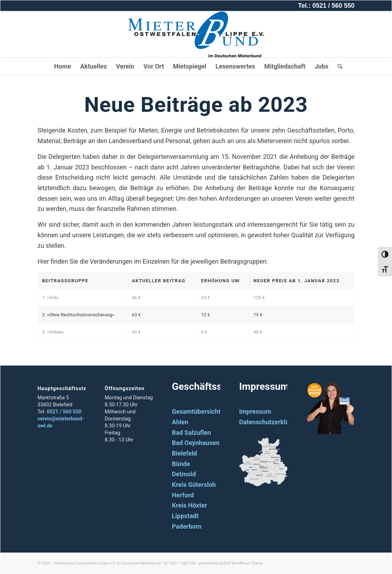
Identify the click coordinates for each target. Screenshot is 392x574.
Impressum (255, 411)
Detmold (184, 474)
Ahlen (180, 422)
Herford (183, 495)
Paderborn (187, 526)
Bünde (181, 464)
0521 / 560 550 (64, 412)
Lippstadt (185, 516)
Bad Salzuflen (191, 433)
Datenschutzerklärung (271, 422)
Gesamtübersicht (196, 411)
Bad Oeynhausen (196, 443)
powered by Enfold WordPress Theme (231, 563)
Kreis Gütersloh (194, 485)
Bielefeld (184, 453)
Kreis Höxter (189, 505)
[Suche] (338, 66)
